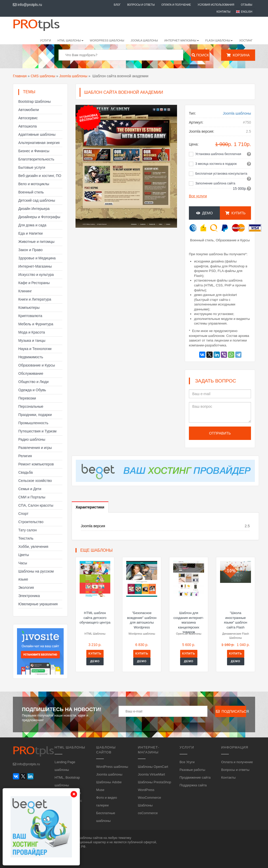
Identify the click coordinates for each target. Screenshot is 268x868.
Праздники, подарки (35, 415)
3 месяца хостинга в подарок (216, 164)
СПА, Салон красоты (36, 505)
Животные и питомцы (36, 242)
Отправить (220, 433)
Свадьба (26, 472)
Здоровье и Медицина (37, 258)
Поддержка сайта (193, 785)
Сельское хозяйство (35, 481)
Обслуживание (31, 373)
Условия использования (216, 5)
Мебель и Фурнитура (36, 324)
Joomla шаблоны (144, 40)
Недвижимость (31, 357)
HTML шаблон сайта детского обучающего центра (95, 618)
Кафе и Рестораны (34, 283)
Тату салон (28, 530)
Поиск (200, 55)
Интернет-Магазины (35, 266)
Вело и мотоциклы (34, 184)
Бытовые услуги (32, 167)
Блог (117, 5)
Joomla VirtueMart (151, 774)
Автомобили (29, 110)
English (247, 12)
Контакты (223, 12)
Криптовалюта (30, 316)
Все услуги (198, 196)
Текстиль (26, 538)
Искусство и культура (36, 275)
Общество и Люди (33, 382)
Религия (25, 456)
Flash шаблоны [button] (219, 40)
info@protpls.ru (27, 5)
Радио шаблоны (32, 439)
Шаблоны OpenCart (153, 767)
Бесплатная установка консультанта (221, 174)
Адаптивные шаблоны (37, 134)
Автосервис (28, 118)
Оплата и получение (176, 5)
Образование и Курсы (37, 365)
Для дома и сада (32, 225)
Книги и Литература (35, 299)
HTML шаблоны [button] (70, 40)
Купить (235, 213)
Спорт (23, 514)
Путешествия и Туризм (37, 431)
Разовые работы (192, 770)
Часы (23, 563)
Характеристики (90, 507)
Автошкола (27, 126)
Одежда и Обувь (32, 390)
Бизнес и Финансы (34, 151)
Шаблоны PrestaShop (154, 782)
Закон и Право (30, 250)
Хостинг (246, 40)
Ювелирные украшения (38, 604)
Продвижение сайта (195, 777)
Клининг (25, 291)
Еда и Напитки (31, 233)
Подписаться (231, 711)
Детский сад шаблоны (37, 200)
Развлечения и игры (35, 448)
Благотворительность (36, 159)
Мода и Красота (32, 332)
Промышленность (33, 423)
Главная (20, 76)
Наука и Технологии (35, 349)
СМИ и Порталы (32, 497)
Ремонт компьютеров (36, 464)
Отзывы (247, 5)
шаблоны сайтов (91, 838)
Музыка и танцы (32, 341)
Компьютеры (29, 308)
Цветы (24, 555)
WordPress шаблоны (107, 40)
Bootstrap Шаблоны (35, 101)
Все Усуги (187, 762)
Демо (204, 213)
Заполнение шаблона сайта (215, 183)
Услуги (45, 40)
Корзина (238, 55)
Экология (26, 588)
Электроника (29, 596)
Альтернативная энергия (39, 143)
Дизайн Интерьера (34, 209)
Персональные (31, 406)
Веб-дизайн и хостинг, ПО (40, 176)
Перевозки (27, 398)
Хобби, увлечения (33, 547)
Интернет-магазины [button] (182, 40)
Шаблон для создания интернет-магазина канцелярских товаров (189, 622)
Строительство (31, 522)
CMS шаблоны (43, 76)
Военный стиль (31, 192)
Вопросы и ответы (141, 5)
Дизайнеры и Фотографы (39, 217)
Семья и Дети (30, 489)
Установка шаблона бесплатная (218, 154)
